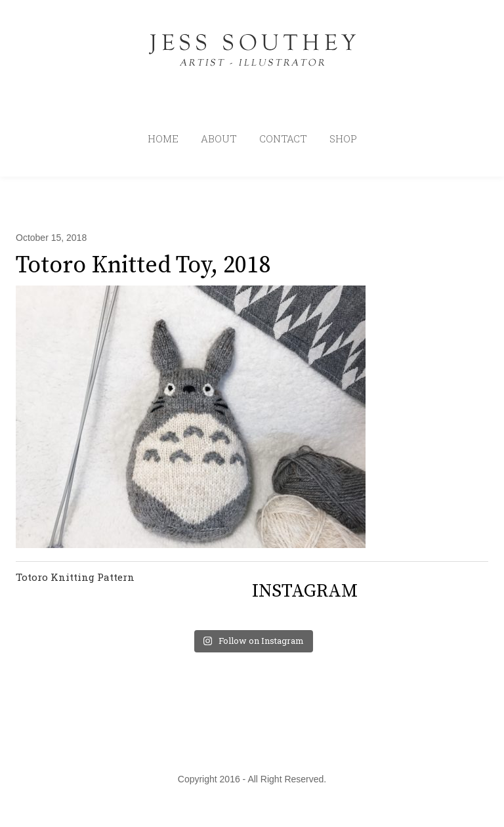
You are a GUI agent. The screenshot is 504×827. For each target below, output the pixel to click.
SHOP (343, 138)
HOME (163, 138)
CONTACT (283, 138)
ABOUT (219, 138)
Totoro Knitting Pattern (75, 577)
